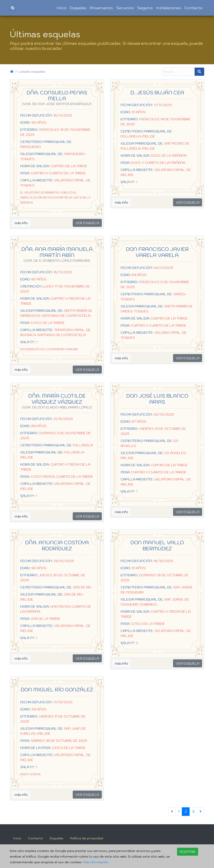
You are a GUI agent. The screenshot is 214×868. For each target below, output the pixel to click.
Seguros (145, 8)
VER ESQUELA (87, 223)
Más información (96, 862)
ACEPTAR (188, 852)
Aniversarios (101, 8)
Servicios (125, 8)
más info (21, 223)
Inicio (62, 8)
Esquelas (78, 8)
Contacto (193, 8)
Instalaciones (169, 8)
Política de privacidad (87, 838)
